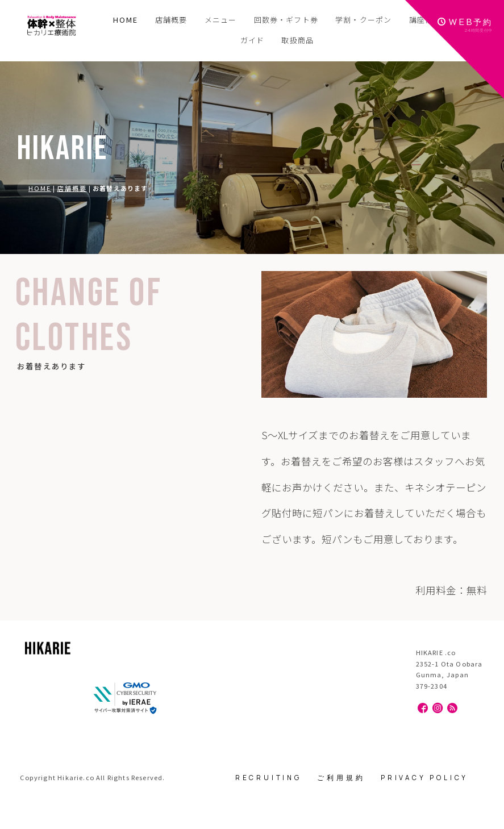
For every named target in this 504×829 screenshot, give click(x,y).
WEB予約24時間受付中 (465, 25)
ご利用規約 (341, 778)
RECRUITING (268, 778)
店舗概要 (72, 188)
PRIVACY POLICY (424, 778)
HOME (126, 20)
